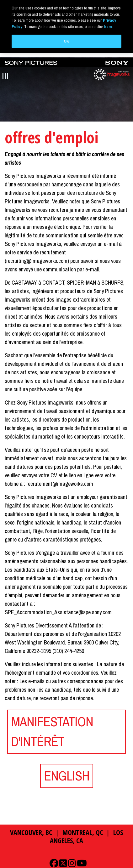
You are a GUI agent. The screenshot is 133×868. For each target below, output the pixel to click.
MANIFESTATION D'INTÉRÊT (52, 731)
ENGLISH (67, 775)
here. (109, 27)
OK (66, 41)
